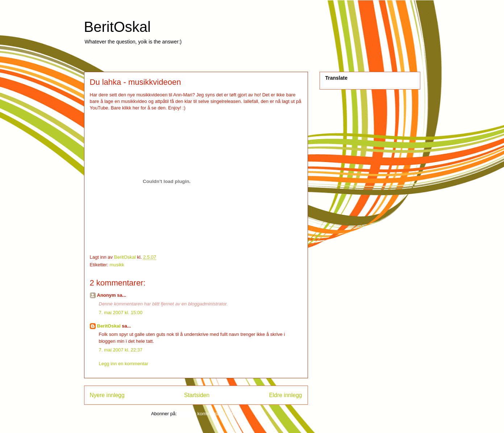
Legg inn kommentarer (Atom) (209, 414)
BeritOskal (118, 27)
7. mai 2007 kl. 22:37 (121, 350)
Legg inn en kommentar (124, 364)
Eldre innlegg (285, 395)
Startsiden (197, 395)
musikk (117, 265)
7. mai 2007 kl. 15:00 (121, 313)
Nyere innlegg (107, 395)
